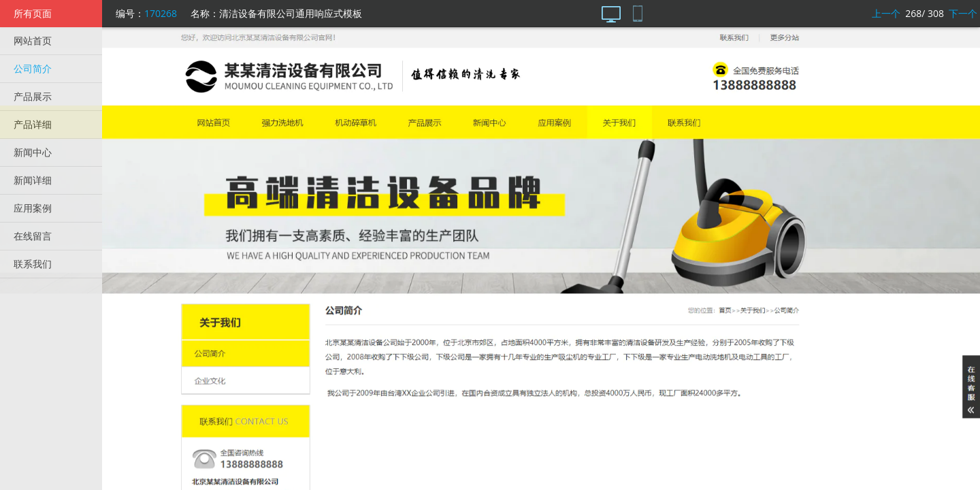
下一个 (963, 13)
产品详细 (33, 124)
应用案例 (33, 208)
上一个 (886, 13)
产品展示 (33, 96)
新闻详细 (33, 180)
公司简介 (33, 68)
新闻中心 (33, 152)
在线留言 (33, 236)
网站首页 (33, 40)
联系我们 (33, 264)
